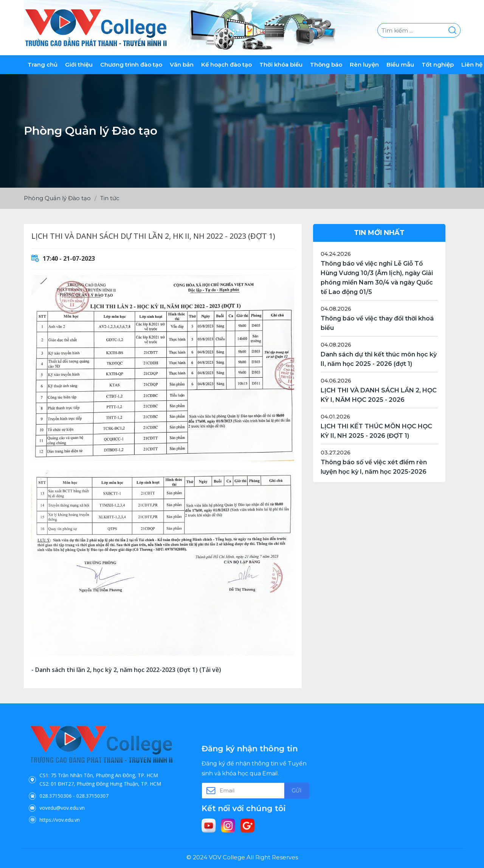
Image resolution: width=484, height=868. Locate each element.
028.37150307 (96, 788)
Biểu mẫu (400, 65)
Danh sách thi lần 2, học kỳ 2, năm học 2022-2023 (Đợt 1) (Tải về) (128, 670)
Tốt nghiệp (438, 65)
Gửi (279, 789)
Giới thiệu (79, 65)
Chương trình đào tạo (131, 65)
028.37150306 (75, 788)
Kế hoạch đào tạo (226, 65)
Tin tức (110, 198)
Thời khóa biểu (281, 65)
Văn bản (182, 65)
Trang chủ (43, 65)
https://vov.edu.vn (77, 801)
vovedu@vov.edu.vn (79, 795)
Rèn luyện (364, 65)
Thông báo (326, 65)
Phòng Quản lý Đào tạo (57, 198)
